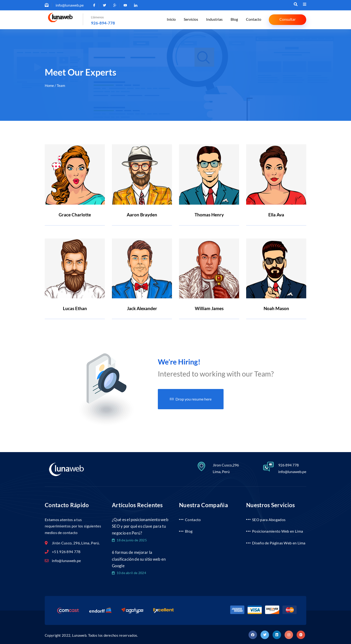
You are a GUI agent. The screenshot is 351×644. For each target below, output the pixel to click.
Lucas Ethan (75, 307)
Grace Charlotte (75, 215)
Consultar (288, 19)
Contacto (254, 20)
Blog (236, 20)
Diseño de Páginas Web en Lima (279, 541)
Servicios (194, 20)
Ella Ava (276, 215)
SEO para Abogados (269, 517)
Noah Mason (276, 307)
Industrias (217, 20)
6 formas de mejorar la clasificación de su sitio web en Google (139, 558)
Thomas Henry (209, 215)
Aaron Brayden (142, 215)
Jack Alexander (142, 307)
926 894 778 (288, 463)
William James (209, 307)
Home (49, 85)
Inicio (175, 20)
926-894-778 (103, 23)
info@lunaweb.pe (292, 469)
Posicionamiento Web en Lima (278, 529)
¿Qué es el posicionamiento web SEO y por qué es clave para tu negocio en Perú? (140, 525)
